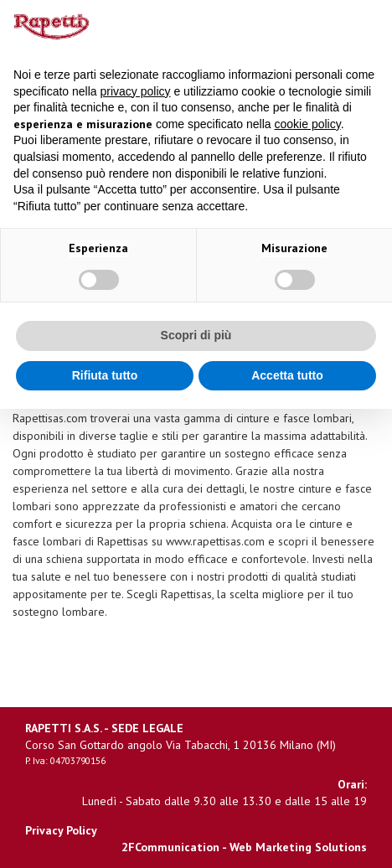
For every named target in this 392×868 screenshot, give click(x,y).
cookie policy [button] (308, 124)
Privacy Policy (61, 830)
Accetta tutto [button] (287, 375)
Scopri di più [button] (196, 335)
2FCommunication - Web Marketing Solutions (244, 847)
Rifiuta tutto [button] (105, 375)
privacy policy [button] (136, 91)
